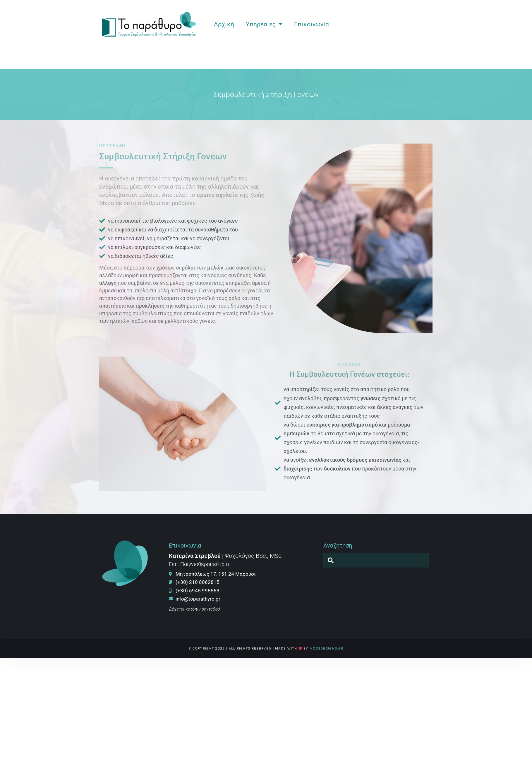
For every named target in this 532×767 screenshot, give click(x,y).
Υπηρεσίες (264, 24)
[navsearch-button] (331, 560)
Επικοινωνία (312, 24)
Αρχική (224, 24)
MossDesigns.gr (326, 648)
